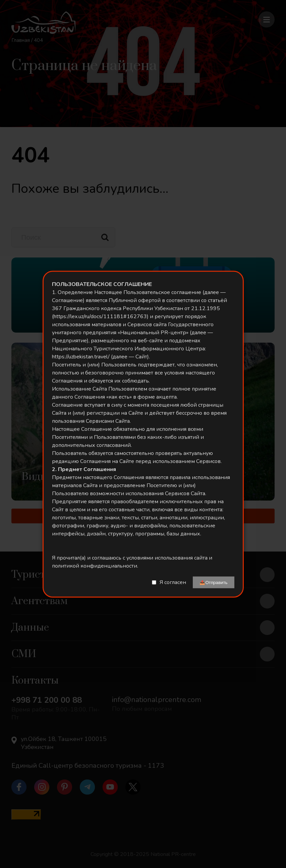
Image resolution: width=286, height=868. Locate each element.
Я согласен (173, 582)
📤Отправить (213, 582)
